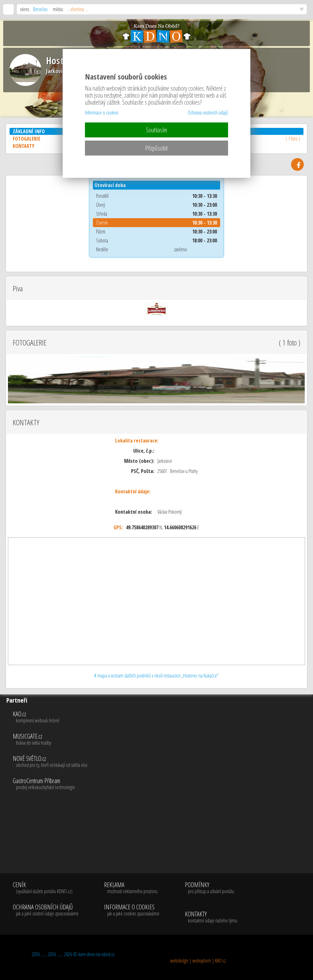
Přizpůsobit (156, 148)
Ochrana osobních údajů (208, 113)
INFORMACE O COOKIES (132, 910)
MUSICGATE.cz (161, 740)
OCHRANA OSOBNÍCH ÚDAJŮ (46, 910)
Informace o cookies (102, 113)
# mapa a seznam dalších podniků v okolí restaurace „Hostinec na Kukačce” (156, 676)
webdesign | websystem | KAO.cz (198, 961)
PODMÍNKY (209, 888)
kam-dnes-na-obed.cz (96, 954)
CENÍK (46, 888)
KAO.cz (161, 717)
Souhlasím (156, 130)
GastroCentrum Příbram (161, 784)
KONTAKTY (211, 917)
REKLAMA (132, 888)
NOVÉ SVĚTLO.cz (161, 762)
